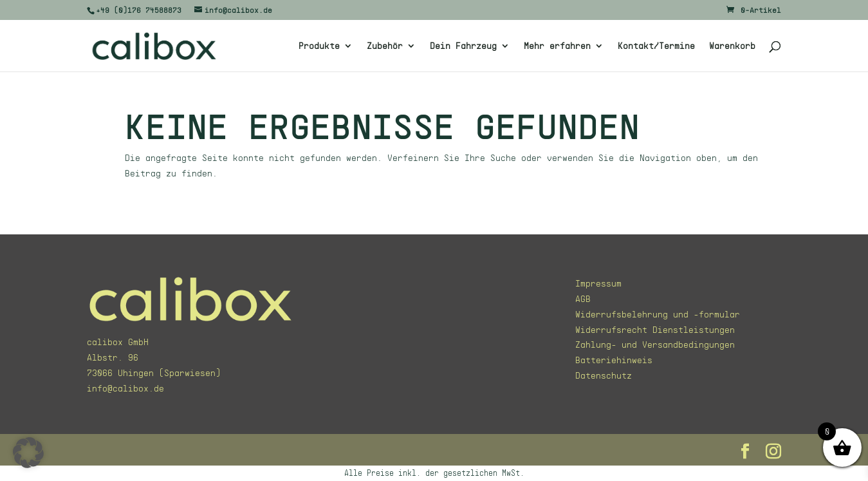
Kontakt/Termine (656, 46)
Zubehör (385, 46)
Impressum (598, 283)
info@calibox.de (125, 388)
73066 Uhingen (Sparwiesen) (154, 373)
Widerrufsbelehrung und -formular (658, 314)
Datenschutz (604, 375)
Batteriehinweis (614, 360)
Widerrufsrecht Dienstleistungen (655, 329)
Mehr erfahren (557, 46)
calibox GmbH (118, 342)
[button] (28, 453)
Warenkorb (732, 46)
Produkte (319, 46)
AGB (583, 298)
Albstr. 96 (113, 357)
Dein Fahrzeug (463, 46)
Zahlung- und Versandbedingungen (655, 344)
